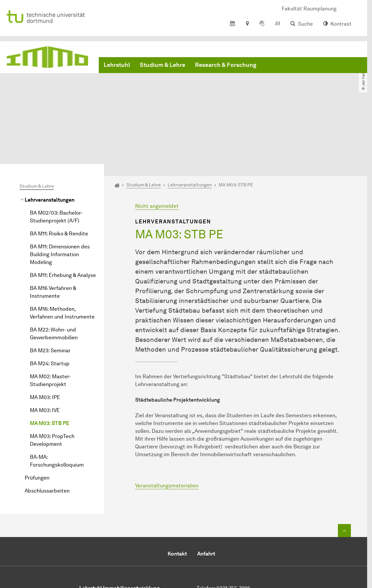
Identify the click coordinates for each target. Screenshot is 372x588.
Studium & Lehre (162, 65)
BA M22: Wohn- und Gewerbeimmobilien (54, 275)
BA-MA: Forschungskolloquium (57, 402)
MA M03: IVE (45, 352)
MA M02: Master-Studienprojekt (50, 322)
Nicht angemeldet (157, 148)
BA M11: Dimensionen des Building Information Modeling (60, 196)
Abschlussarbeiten (47, 432)
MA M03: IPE (45, 339)
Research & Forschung (226, 65)
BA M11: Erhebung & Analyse (63, 217)
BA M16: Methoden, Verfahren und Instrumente (62, 254)
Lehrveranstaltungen (50, 141)
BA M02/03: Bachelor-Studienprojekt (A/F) (56, 158)
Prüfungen (37, 419)
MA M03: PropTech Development (52, 382)
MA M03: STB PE (50, 365)
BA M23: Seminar (50, 292)
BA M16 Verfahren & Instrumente (53, 234)
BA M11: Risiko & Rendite (59, 175)
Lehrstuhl (117, 65)
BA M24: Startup (50, 305)
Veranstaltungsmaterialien (167, 427)
